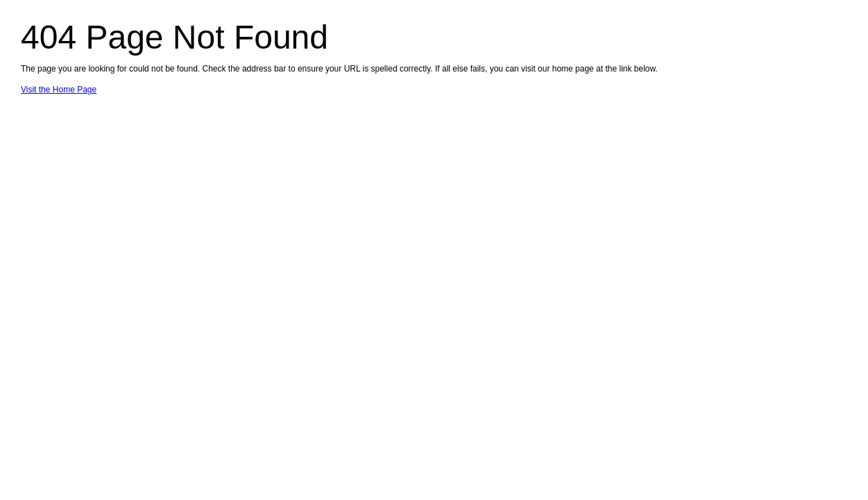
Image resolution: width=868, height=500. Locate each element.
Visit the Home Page (59, 90)
